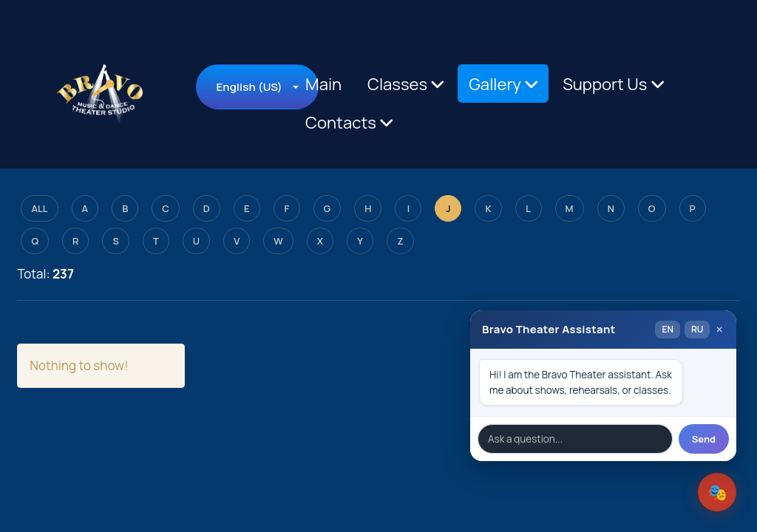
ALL (39, 208)
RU (697, 329)
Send (704, 439)
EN (667, 329)
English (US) (249, 87)
